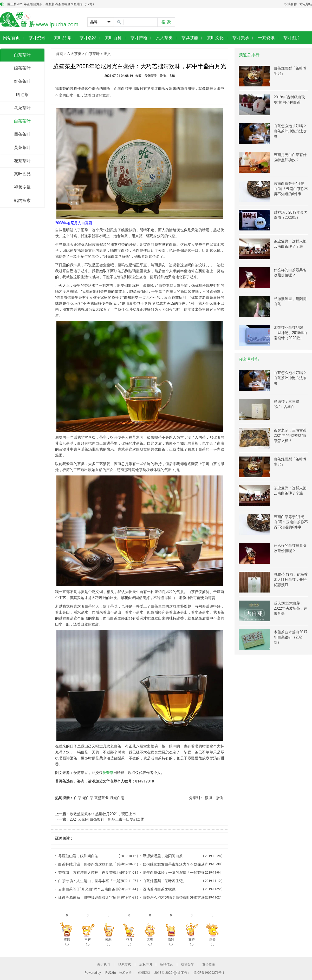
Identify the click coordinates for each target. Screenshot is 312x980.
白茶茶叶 (22, 55)
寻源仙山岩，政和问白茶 (78, 856)
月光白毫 (117, 798)
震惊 (67, 942)
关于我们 (103, 964)
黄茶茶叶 (22, 148)
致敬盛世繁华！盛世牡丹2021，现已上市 (103, 814)
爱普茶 (108, 773)
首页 (60, 54)
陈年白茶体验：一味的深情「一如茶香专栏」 (179, 873)
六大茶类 (74, 54)
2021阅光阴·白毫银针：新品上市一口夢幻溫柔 (107, 819)
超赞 (212, 942)
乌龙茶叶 (22, 108)
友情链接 (209, 964)
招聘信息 (166, 964)
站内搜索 (22, 200)
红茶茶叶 (22, 81)
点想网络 (144, 973)
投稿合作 (291, 4)
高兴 (171, 942)
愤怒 (108, 942)
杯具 (129, 942)
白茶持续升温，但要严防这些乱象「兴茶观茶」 (96, 864)
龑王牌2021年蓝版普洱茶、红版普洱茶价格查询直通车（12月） (51, 4)
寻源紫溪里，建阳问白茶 (163, 856)
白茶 (78, 798)
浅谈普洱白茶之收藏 (159, 889)
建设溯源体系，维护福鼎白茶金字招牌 (89, 897)
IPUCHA (110, 973)
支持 (192, 942)
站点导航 (306, 4)
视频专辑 (22, 187)
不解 (88, 942)
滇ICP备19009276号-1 (209, 973)
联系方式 (125, 964)
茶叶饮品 (22, 174)
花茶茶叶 (22, 161)
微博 (209, 798)
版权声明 (146, 964)
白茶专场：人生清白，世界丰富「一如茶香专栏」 (98, 881)
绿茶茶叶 (22, 68)
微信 (219, 798)
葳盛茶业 (101, 798)
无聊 (150, 942)
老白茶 (88, 798)
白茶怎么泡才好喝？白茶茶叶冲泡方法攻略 (177, 897)
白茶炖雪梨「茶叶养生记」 (165, 881)
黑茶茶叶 (22, 134)
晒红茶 (22, 95)
